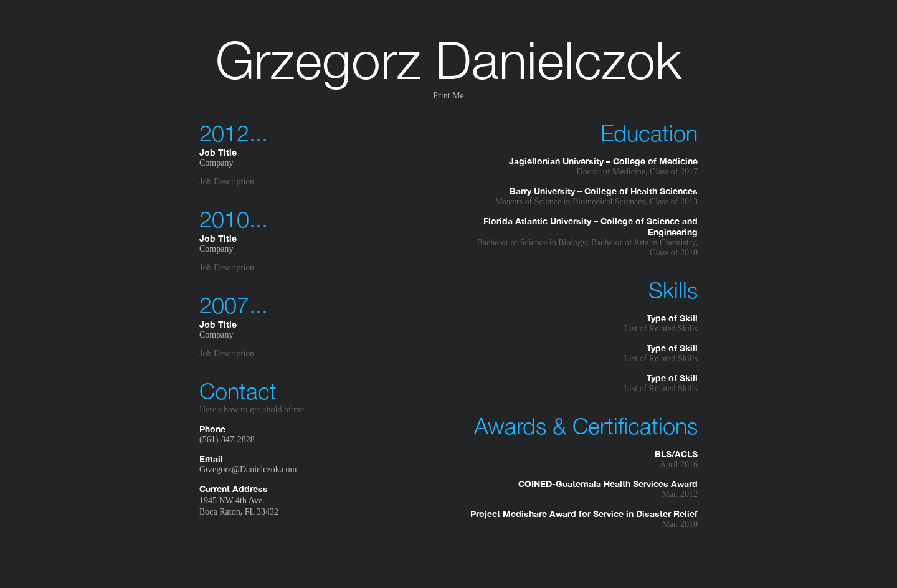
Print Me (448, 96)
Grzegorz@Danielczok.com (248, 469)
